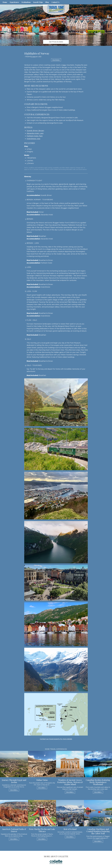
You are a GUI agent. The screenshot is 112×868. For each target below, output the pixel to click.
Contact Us (55, 2)
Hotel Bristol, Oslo (33, 139)
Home (5, 2)
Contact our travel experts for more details (56, 739)
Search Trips (38, 2)
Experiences (14, 2)
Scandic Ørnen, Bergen (35, 131)
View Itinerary (56, 60)
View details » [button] (14, 790)
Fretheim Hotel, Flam (35, 136)
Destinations (26, 2)
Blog (47, 2)
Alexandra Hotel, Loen (35, 133)
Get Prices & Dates (56, 42)
